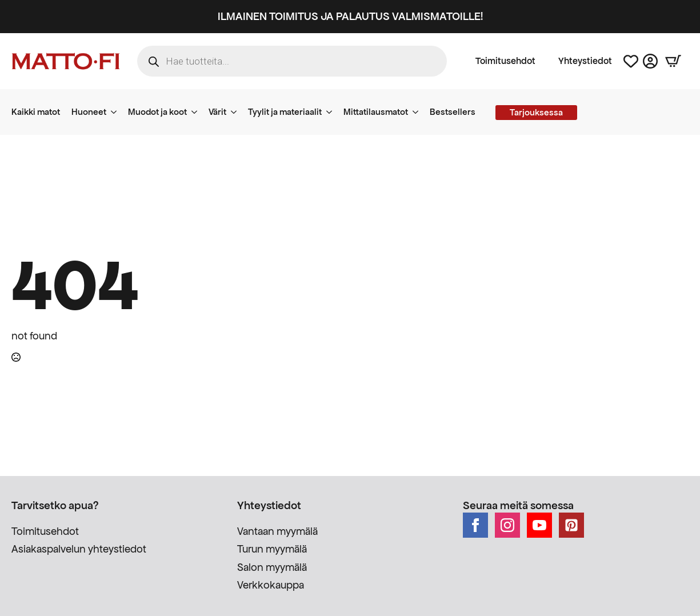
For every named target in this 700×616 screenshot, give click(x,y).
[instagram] (507, 525)
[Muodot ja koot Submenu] (198, 112)
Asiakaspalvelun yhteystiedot (79, 549)
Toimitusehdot (505, 61)
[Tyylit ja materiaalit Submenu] (333, 112)
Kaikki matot (36, 112)
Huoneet (89, 112)
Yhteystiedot (585, 61)
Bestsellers (453, 112)
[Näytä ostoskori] (673, 61)
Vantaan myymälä (277, 531)
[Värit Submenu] (237, 112)
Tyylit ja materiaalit (285, 112)
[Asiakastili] (650, 61)
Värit (217, 112)
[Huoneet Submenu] (117, 112)
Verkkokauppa (271, 585)
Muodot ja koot (157, 112)
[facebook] (475, 525)
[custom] (571, 525)
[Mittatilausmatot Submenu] (419, 112)
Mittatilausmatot (376, 112)
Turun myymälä (272, 549)
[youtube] (539, 525)
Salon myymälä (272, 567)
